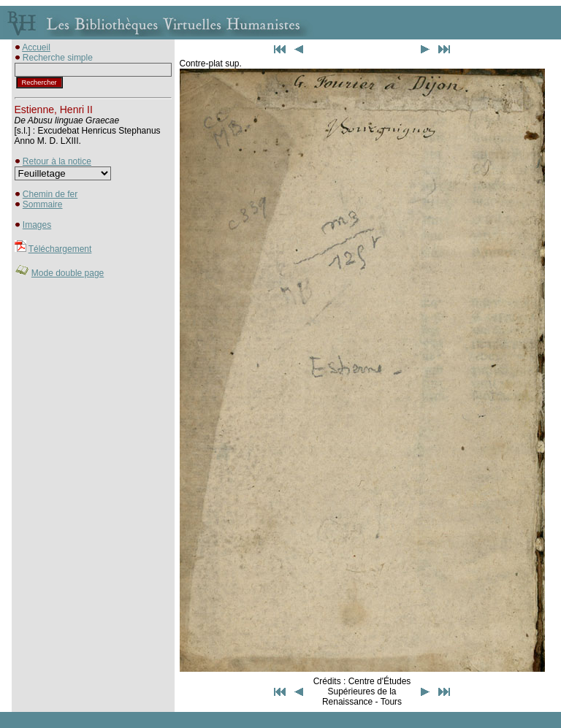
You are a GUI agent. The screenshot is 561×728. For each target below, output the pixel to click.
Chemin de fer (50, 194)
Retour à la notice (57, 161)
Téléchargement (60, 249)
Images (37, 225)
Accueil (36, 47)
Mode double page (68, 273)
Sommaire (43, 204)
